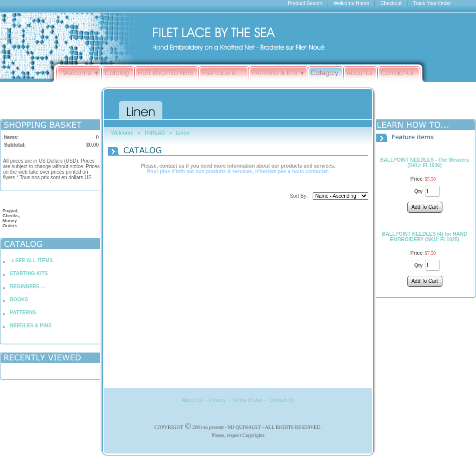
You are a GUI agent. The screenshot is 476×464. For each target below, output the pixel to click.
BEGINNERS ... (28, 287)
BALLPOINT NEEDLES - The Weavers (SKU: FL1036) (425, 163)
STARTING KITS (29, 274)
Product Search (305, 3)
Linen (183, 133)
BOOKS (19, 300)
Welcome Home (351, 3)
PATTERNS (23, 313)
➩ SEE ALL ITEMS (32, 261)
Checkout (391, 3)
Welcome (122, 133)
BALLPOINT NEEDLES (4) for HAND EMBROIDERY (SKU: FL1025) (425, 237)
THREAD (155, 133)
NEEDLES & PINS (31, 326)
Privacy (218, 400)
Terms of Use (247, 400)
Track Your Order (432, 3)
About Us (192, 400)
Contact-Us (282, 400)
